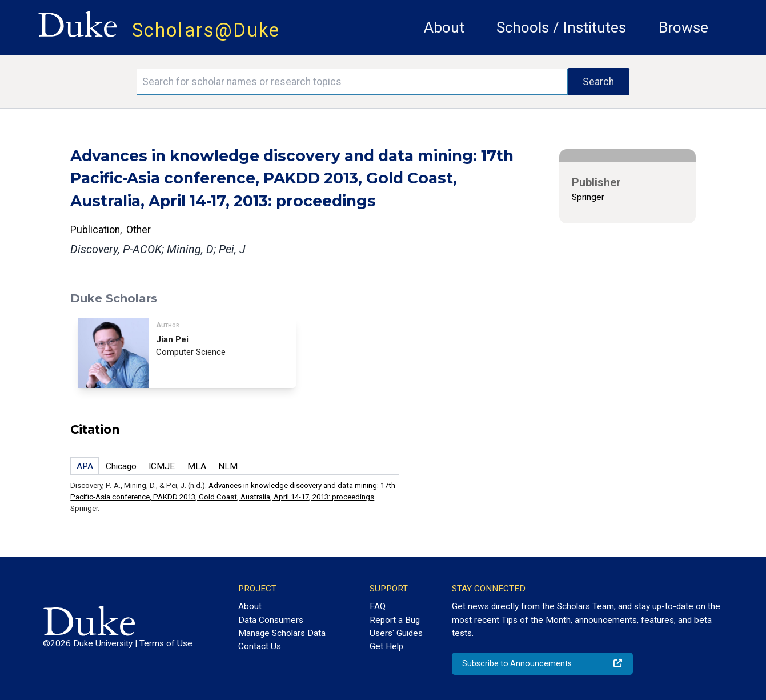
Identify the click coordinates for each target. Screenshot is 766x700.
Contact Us (260, 646)
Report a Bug (395, 620)
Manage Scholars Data (282, 633)
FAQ (378, 606)
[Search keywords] (352, 82)
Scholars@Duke (206, 30)
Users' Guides (396, 633)
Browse (683, 27)
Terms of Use (166, 643)
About (444, 27)
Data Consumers (271, 620)
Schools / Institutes (561, 27)
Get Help (386, 646)
